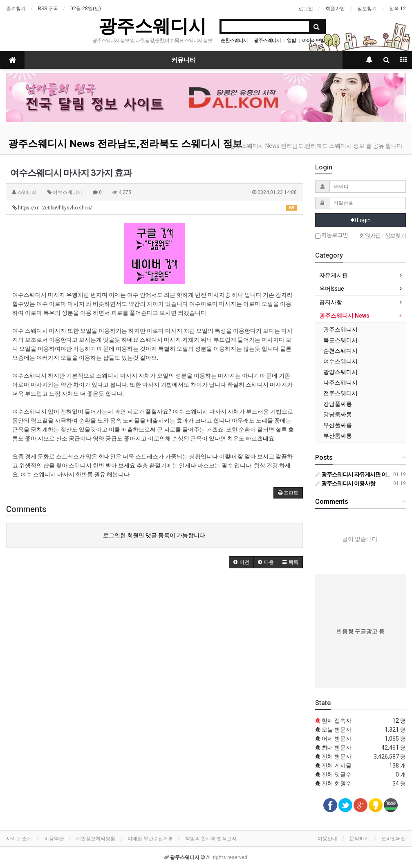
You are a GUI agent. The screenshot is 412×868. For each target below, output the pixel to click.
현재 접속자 (337, 721)
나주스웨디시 (340, 383)
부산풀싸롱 (338, 425)
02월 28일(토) (86, 9)
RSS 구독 (48, 9)
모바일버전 (394, 839)
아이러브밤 (313, 40)
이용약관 (54, 839)
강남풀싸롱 (338, 404)
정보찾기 (367, 9)
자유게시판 (334, 275)
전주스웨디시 (340, 393)
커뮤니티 (184, 60)
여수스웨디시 (340, 361)
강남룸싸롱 (338, 414)
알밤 (291, 40)
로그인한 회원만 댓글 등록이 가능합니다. (155, 535)
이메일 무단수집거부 (150, 839)
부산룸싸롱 (338, 436)
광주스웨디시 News (344, 316)
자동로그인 (331, 235)
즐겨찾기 (16, 9)
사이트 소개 (19, 839)
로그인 (306, 9)
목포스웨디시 (340, 340)
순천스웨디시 (234, 40)
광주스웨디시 (152, 26)
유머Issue (332, 289)
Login (361, 220)
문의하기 (359, 839)
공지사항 (331, 302)
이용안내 (327, 839)
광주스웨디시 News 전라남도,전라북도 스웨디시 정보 (125, 144)
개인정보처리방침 (96, 839)
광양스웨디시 (340, 372)
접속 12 (397, 9)
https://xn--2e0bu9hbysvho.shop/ (154, 208)
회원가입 (335, 9)
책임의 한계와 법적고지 (211, 839)
